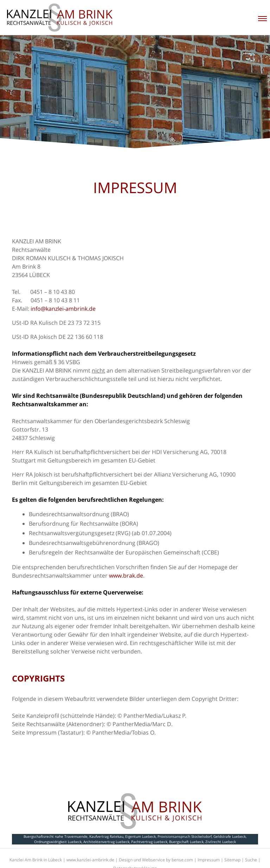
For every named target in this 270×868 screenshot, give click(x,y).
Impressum (209, 860)
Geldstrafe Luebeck (230, 836)
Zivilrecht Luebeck (221, 842)
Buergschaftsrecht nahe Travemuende (56, 836)
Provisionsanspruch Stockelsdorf (185, 836)
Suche (251, 860)
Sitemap (232, 860)
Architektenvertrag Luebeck (106, 842)
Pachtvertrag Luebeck (149, 842)
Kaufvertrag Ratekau (106, 836)
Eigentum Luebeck (140, 836)
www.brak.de (126, 576)
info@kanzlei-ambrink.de (63, 309)
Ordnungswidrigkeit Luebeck (58, 842)
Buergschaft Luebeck (186, 842)
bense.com (182, 860)
